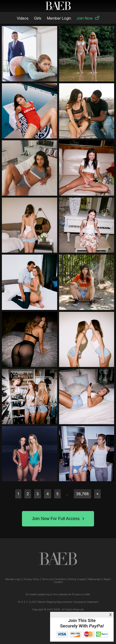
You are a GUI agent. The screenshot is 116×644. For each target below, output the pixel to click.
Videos (23, 18)
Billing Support (77, 579)
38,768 (82, 494)
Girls (38, 18)
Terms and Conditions (54, 579)
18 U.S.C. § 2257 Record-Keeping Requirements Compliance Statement (58, 602)
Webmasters (95, 579)
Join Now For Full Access (58, 519)
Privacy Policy (32, 579)
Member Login (59, 18)
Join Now (88, 18)
